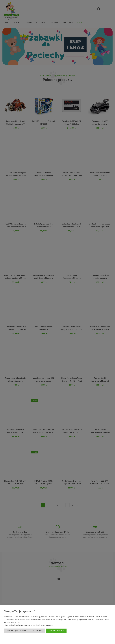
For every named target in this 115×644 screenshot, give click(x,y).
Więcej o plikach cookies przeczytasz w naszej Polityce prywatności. (28, 625)
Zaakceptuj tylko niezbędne (16, 631)
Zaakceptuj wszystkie (56, 631)
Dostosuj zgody (37, 631)
